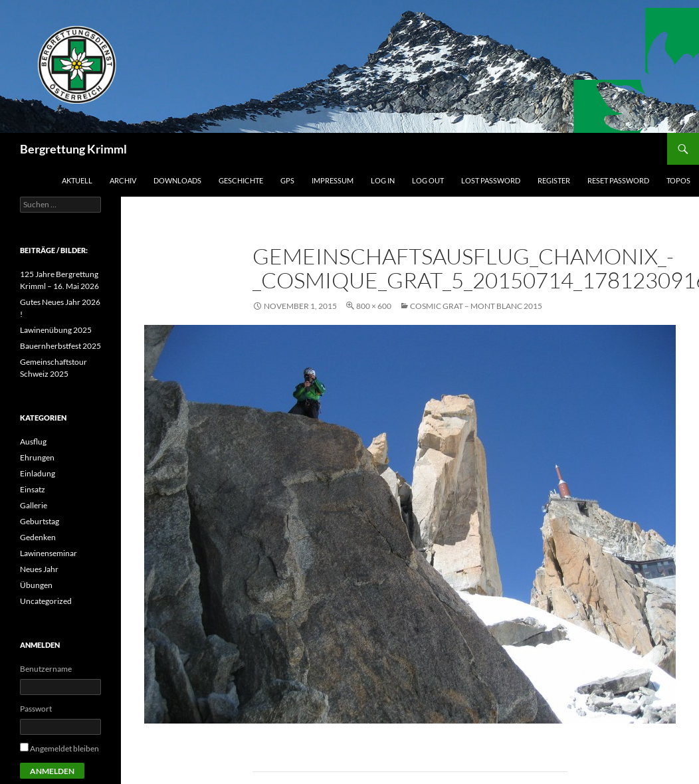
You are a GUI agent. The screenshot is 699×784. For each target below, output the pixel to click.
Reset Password (618, 180)
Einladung (38, 473)
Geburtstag (40, 521)
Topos (678, 180)
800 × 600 (374, 306)
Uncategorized (46, 601)
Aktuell (77, 180)
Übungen (36, 585)
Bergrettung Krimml (73, 149)
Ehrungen (37, 457)
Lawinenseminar (49, 553)
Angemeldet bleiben (64, 748)
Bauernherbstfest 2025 (60, 346)
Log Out (428, 180)
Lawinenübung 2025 (56, 330)
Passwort (36, 709)
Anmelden (52, 771)
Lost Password (491, 180)
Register (554, 180)
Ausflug (33, 441)
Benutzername (46, 669)
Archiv (123, 180)
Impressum (333, 180)
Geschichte (241, 180)
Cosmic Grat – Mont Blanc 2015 (476, 306)
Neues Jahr (39, 569)
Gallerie (34, 505)
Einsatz (33, 489)
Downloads (177, 180)
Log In (383, 180)
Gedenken (38, 537)
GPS (287, 180)
